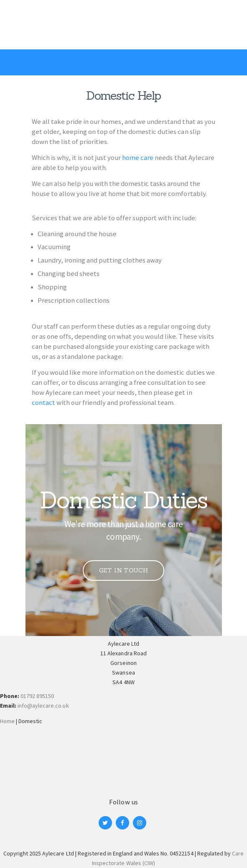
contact (43, 402)
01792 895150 (37, 696)
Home (7, 721)
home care (138, 157)
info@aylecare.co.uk (43, 706)
